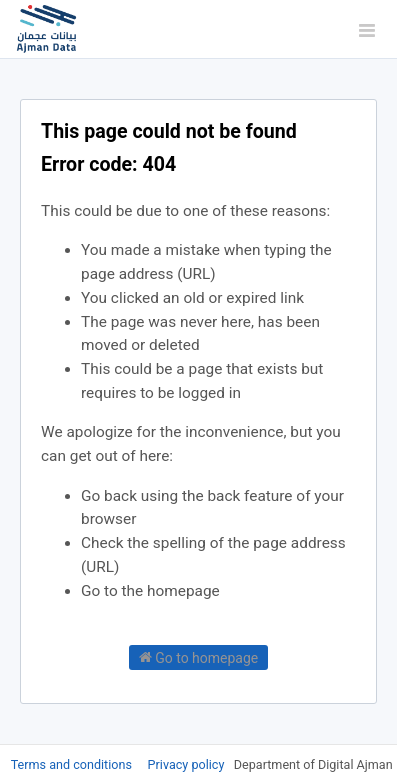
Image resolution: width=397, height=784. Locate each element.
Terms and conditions (73, 764)
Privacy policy (188, 764)
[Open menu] (367, 30)
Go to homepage (199, 657)
